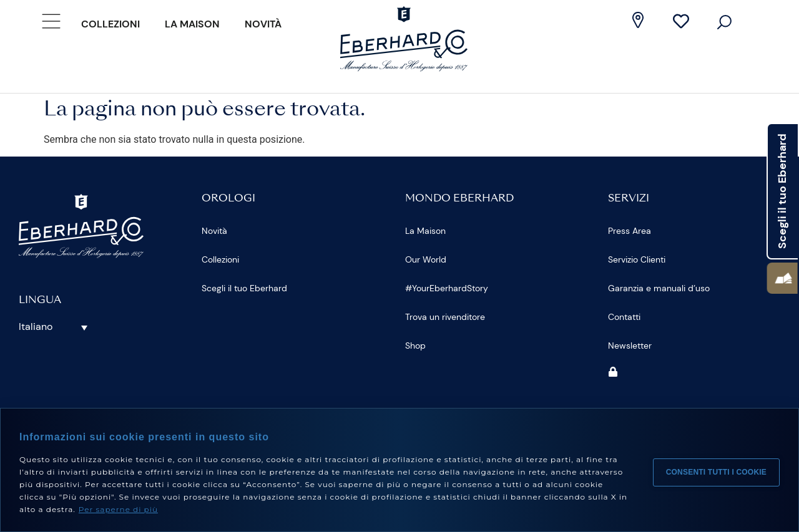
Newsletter (630, 346)
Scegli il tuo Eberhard (244, 288)
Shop (415, 346)
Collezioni (110, 24)
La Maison (192, 24)
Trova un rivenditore (445, 317)
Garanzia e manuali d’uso (659, 288)
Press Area (630, 231)
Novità (263, 24)
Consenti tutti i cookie (716, 470)
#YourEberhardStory (447, 288)
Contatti (624, 317)
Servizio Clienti (637, 259)
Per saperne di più (118, 509)
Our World (426, 259)
